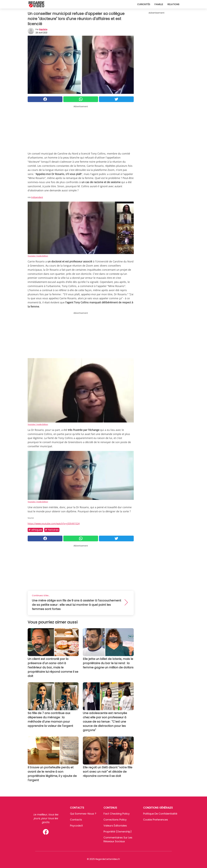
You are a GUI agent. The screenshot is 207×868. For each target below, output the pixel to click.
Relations (173, 4)
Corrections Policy (115, 820)
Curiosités (144, 4)
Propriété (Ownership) (118, 832)
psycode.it (76, 826)
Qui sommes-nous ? (83, 814)
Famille (159, 4)
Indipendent (37, 197)
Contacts (76, 820)
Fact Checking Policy (117, 814)
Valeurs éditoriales (115, 826)
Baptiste (43, 29)
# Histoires (52, 530)
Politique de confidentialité (160, 814)
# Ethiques (35, 530)
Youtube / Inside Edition (38, 256)
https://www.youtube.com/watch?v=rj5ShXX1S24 (54, 524)
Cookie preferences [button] (156, 820)
